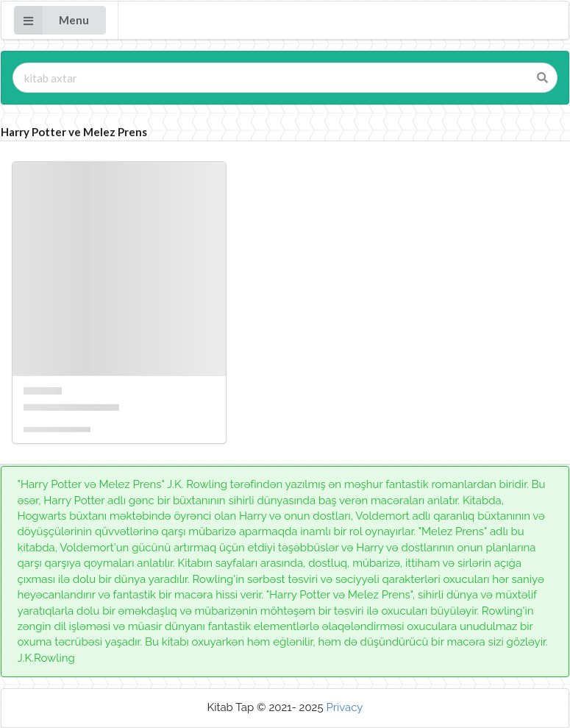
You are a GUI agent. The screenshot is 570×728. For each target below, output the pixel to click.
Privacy (344, 707)
